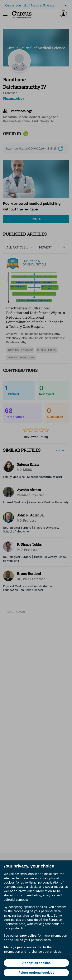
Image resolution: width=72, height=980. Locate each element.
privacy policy (26, 935)
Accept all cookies (36, 963)
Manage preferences (20, 947)
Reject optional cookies (36, 973)
